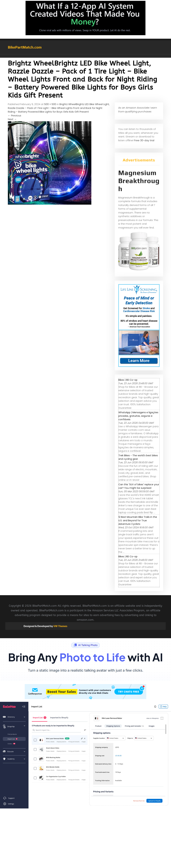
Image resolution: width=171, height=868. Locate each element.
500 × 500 (50, 104)
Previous (15, 115)
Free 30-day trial (144, 140)
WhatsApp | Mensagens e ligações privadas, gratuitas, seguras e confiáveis (138, 416)
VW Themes (60, 626)
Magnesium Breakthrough (139, 181)
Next (12, 119)
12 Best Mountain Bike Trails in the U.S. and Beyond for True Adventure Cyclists (138, 520)
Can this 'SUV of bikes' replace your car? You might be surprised (139, 486)
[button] (85, 56)
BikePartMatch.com (25, 47)
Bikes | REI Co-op (128, 380)
